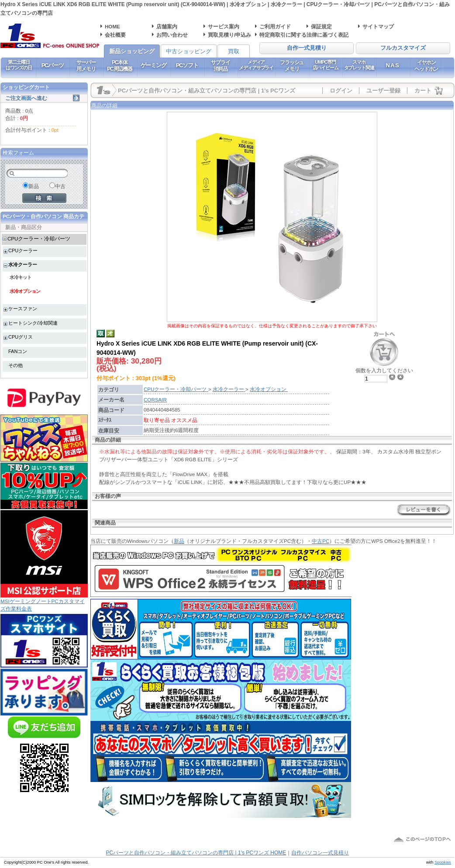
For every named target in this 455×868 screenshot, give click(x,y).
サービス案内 (224, 26)
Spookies (443, 862)
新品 (179, 541)
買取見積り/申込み (229, 35)
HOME (112, 26)
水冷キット (21, 277)
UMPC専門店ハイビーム (326, 65)
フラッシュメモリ (292, 65)
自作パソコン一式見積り (320, 853)
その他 (16, 365)
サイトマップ (378, 26)
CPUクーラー (23, 250)
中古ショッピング (189, 51)
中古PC (321, 541)
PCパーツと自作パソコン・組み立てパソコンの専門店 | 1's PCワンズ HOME (196, 853)
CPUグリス (21, 337)
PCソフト (187, 65)
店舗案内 (167, 26)
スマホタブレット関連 (359, 65)
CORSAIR (155, 400)
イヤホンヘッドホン (426, 65)
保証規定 (321, 26)
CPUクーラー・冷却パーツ (39, 238)
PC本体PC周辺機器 (119, 65)
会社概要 (115, 35)
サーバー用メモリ (86, 65)
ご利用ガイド (275, 26)
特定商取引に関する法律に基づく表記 (304, 35)
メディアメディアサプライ (256, 65)
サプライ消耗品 (220, 65)
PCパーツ (53, 65)
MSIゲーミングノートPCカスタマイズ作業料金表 (44, 602)
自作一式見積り (307, 48)
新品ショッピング (132, 51)
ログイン (341, 91)
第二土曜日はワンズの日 (19, 65)
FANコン (18, 351)
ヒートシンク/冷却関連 (33, 323)
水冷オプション (25, 291)
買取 (234, 51)
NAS (393, 65)
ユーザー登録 (383, 91)
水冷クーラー (23, 264)
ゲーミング (153, 65)
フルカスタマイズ (403, 48)
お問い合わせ (172, 35)
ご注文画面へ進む (26, 98)
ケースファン (23, 309)
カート (423, 91)
